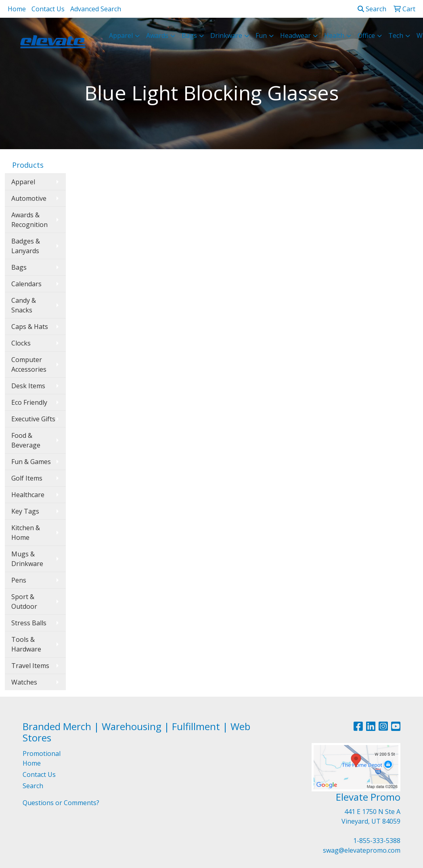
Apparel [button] (121, 35)
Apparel (23, 182)
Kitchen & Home (26, 533)
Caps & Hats (30, 327)
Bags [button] (189, 35)
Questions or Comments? (61, 803)
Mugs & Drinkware (27, 559)
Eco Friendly (29, 402)
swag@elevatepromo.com (362, 850)
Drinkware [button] (226, 35)
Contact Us (48, 9)
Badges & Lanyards (26, 246)
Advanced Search (96, 9)
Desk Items (28, 386)
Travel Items (30, 666)
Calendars (26, 284)
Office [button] (366, 35)
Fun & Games (31, 462)
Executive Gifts (33, 419)
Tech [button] (396, 35)
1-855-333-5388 (377, 841)
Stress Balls (29, 623)
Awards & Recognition (29, 220)
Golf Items (27, 478)
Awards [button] (157, 35)
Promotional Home (42, 758)
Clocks (21, 343)
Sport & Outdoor (24, 602)
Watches (24, 682)
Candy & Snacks (24, 305)
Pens (19, 580)
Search (372, 9)
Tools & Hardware (26, 644)
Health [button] (334, 35)
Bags (19, 267)
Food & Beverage (26, 440)
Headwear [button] (295, 35)
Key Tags (25, 511)
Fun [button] (261, 35)
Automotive (29, 198)
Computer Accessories (29, 364)
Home (17, 9)
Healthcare (28, 495)
